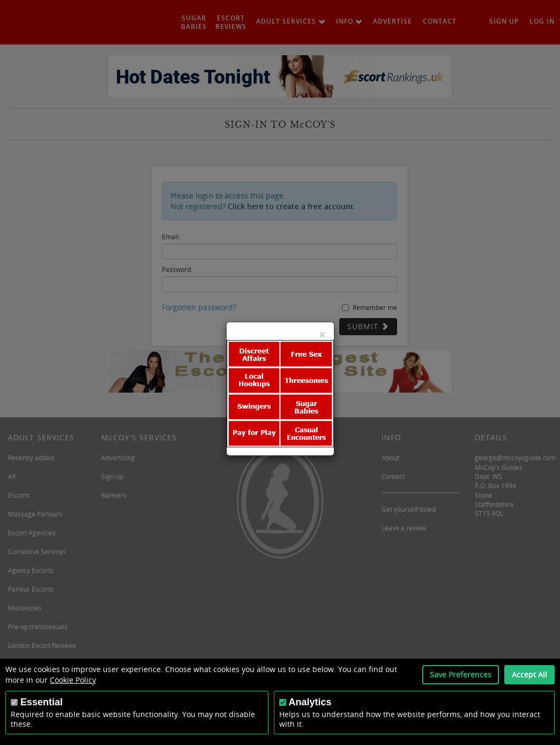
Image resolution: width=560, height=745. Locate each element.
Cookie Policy (73, 680)
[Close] (322, 334)
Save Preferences (461, 674)
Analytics (310, 702)
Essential (42, 702)
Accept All (529, 674)
